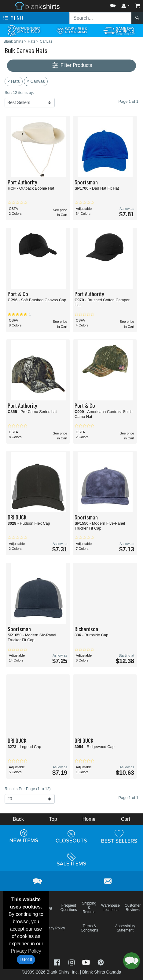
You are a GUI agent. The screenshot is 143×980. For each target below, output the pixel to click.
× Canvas (36, 81)
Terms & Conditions (89, 928)
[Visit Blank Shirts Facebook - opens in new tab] (58, 962)
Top (53, 819)
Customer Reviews (133, 908)
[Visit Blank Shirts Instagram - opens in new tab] (72, 962)
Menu (13, 18)
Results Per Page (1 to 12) (28, 789)
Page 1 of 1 (128, 798)
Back (18, 819)
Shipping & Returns (89, 908)
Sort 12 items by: (19, 93)
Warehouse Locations (110, 908)
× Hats (14, 81)
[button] (113, 4)
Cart (126, 819)
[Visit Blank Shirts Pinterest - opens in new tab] (101, 962)
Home (89, 819)
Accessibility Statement (125, 928)
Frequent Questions (69, 908)
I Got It (26, 959)
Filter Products (72, 66)
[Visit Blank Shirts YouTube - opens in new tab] (87, 962)
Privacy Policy (26, 951)
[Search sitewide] (101, 18)
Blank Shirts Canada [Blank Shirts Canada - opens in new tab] (102, 972)
